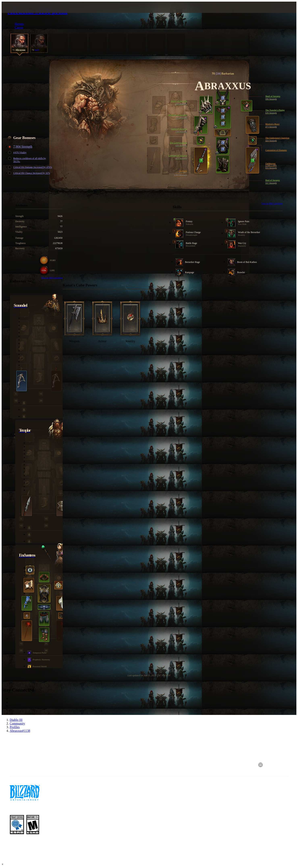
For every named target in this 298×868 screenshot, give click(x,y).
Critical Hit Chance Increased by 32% (30, 173)
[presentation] (20, 12)
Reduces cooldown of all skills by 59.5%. (28, 160)
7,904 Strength (21, 147)
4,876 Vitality (18, 153)
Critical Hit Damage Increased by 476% (31, 167)
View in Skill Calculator (272, 203)
